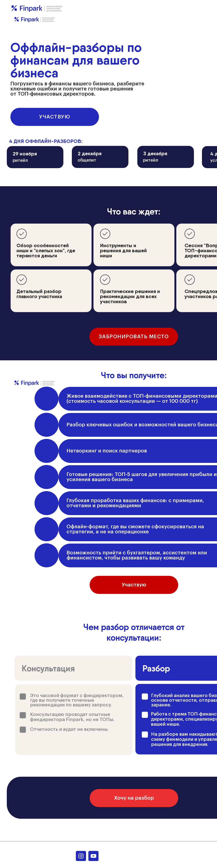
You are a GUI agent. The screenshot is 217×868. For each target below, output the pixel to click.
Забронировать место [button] (134, 337)
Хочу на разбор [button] (134, 798)
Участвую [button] (55, 117)
